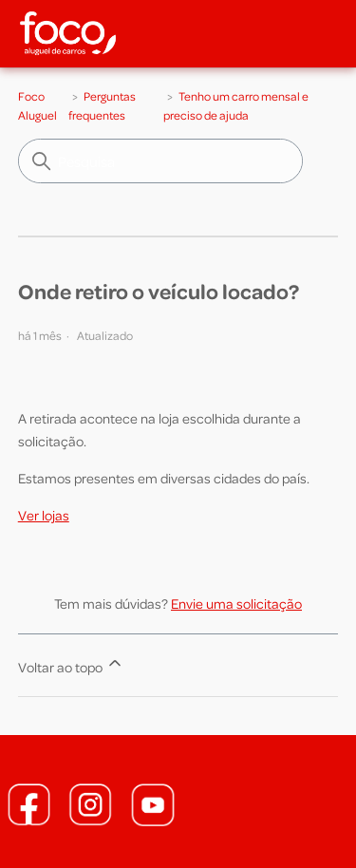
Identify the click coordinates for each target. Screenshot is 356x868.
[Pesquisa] (160, 161)
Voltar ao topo (71, 664)
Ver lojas (44, 515)
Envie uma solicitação (236, 603)
